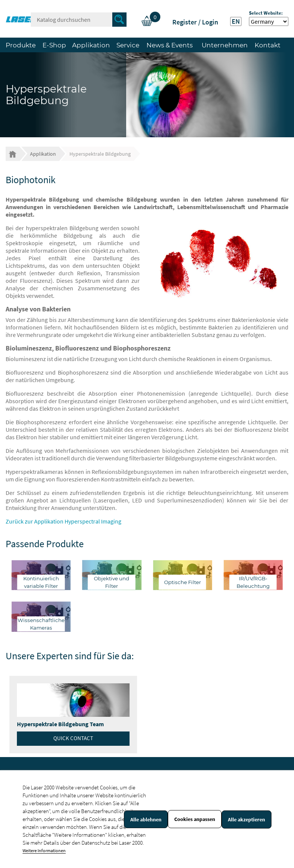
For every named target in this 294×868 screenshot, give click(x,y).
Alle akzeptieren (247, 819)
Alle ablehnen (146, 819)
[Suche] (79, 20)
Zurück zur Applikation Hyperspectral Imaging (63, 521)
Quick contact (73, 738)
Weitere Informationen (44, 851)
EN (236, 21)
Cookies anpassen (195, 819)
